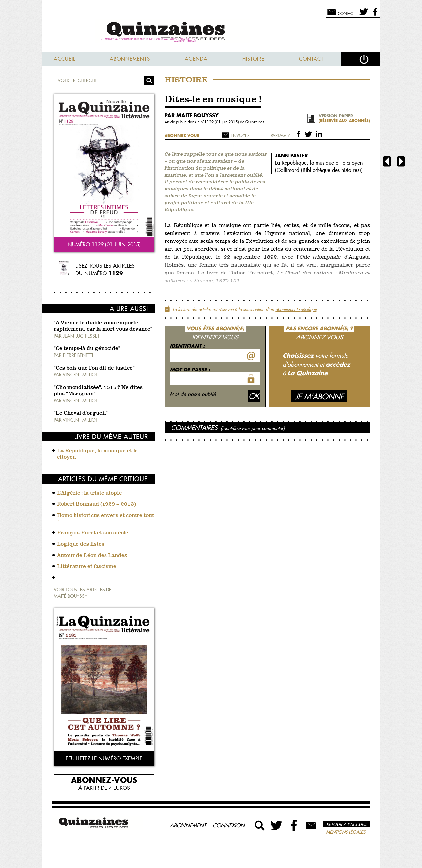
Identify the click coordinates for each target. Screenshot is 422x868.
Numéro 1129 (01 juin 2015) (104, 244)
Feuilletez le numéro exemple (104, 758)
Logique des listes (81, 544)
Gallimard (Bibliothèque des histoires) (319, 170)
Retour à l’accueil (347, 824)
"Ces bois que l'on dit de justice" (94, 368)
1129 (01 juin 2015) (222, 122)
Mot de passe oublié (193, 394)
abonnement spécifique (296, 309)
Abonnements (130, 59)
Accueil (64, 59)
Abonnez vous (182, 135)
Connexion (229, 825)
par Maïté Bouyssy (192, 115)
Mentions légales (346, 832)
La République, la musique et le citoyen (97, 454)
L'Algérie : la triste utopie (90, 493)
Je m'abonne (319, 396)
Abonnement (188, 825)
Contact (311, 59)
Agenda (196, 59)
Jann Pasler (291, 156)
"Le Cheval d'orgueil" (81, 413)
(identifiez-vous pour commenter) (253, 428)
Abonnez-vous (104, 780)
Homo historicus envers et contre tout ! (105, 519)
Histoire (253, 59)
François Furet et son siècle (93, 533)
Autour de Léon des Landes (92, 556)
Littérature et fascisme (87, 567)
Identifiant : (187, 346)
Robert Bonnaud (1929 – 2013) (96, 504)
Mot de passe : (190, 370)
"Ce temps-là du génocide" (87, 349)
